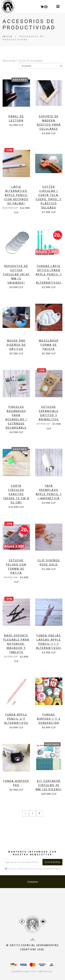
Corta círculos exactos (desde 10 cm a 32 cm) (16, 494)
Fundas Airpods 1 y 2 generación (49, 719)
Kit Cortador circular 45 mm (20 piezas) (49, 785)
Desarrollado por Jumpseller (32, 972)
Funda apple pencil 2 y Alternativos (16, 719)
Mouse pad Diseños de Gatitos (16, 345)
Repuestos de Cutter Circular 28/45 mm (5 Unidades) (16, 274)
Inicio (8, 37)
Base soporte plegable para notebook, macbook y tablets (16, 644)
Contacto (33, 882)
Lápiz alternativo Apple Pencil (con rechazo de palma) (16, 195)
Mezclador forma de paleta (49, 345)
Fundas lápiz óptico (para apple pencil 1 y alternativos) (49, 274)
